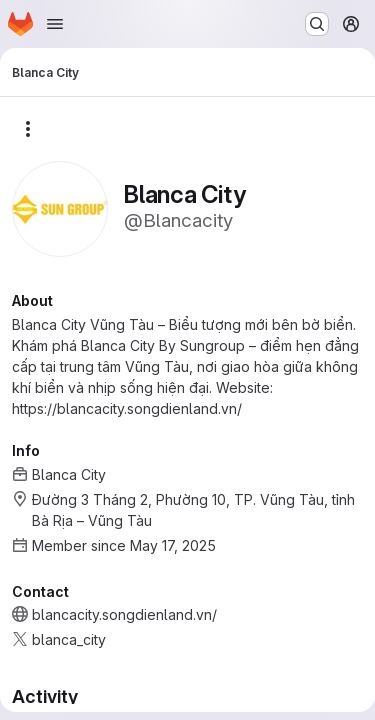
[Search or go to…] (317, 24)
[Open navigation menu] (55, 24)
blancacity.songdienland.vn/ (124, 614)
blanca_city (69, 639)
